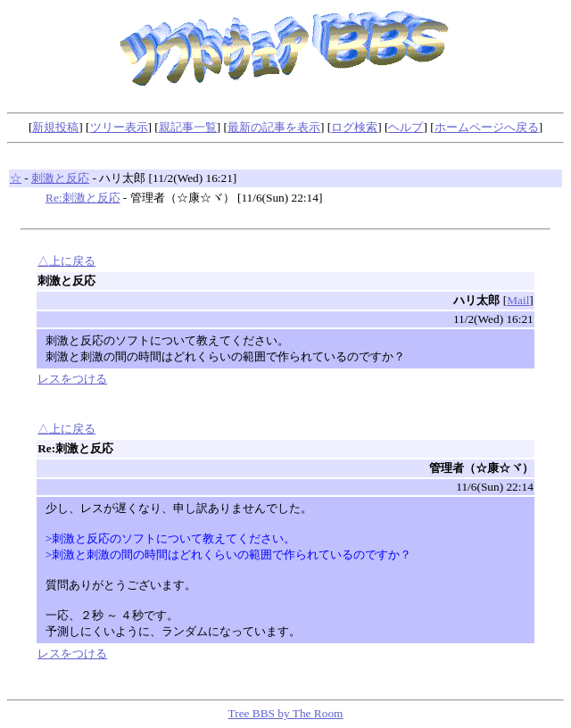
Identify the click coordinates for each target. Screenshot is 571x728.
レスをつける (72, 379)
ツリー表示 (119, 127)
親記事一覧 (188, 127)
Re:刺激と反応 (83, 198)
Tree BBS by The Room (286, 713)
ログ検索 (354, 127)
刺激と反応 (60, 178)
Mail (518, 300)
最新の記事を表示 (274, 127)
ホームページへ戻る (487, 127)
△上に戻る (66, 261)
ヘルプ (405, 127)
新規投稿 (55, 127)
